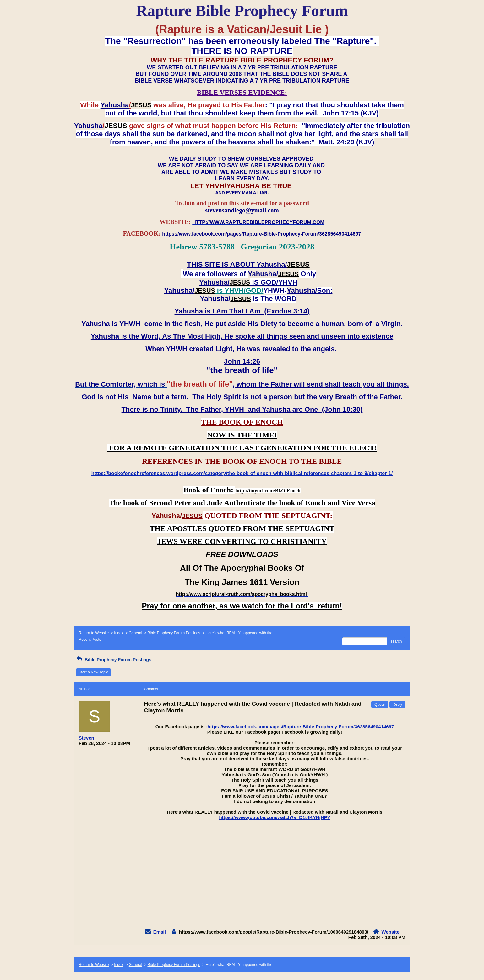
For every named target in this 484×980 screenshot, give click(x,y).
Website (391, 932)
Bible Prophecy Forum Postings (174, 633)
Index (119, 633)
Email (160, 932)
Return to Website (94, 633)
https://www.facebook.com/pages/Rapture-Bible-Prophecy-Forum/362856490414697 (301, 727)
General (136, 633)
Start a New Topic (94, 672)
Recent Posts (90, 640)
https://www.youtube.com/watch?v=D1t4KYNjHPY (275, 817)
